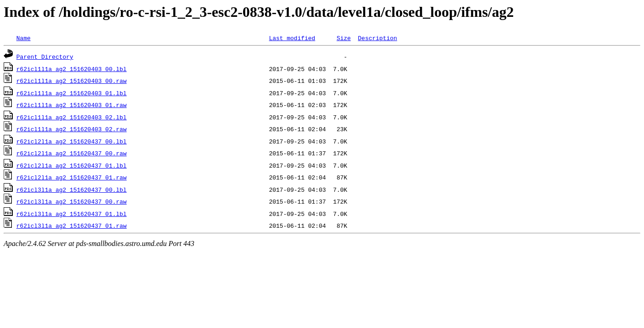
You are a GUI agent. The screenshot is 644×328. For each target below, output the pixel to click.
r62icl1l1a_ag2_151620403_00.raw (72, 81)
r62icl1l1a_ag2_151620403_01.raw (72, 105)
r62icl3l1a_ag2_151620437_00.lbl (72, 190)
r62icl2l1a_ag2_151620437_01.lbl (72, 165)
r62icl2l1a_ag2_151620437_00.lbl (72, 141)
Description (378, 38)
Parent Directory (45, 56)
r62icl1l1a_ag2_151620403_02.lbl (72, 117)
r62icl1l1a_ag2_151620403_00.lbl (72, 69)
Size (344, 38)
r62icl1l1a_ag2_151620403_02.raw (72, 129)
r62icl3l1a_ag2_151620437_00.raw (72, 201)
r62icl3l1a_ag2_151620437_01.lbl (72, 214)
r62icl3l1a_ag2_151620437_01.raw (72, 225)
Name (23, 38)
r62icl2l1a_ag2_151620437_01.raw (72, 177)
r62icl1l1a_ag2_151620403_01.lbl (72, 93)
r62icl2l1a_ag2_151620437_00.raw (72, 153)
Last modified (292, 38)
